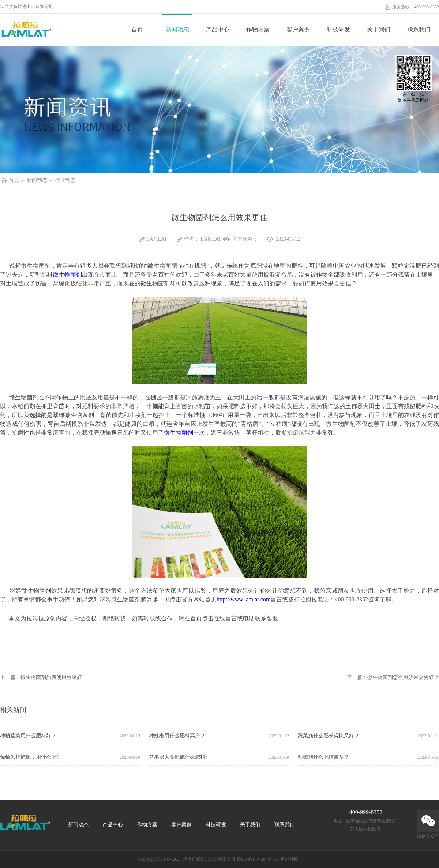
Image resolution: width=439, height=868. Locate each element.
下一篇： (393, 677)
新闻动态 (37, 180)
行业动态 (65, 180)
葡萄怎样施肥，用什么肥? (29, 757)
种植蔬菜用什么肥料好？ (28, 736)
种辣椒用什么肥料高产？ (177, 736)
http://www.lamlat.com (243, 599)
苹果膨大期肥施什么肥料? (178, 757)
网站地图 (289, 859)
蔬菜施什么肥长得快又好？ (329, 736)
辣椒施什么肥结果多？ (323, 757)
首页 (137, 29)
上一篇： (41, 677)
